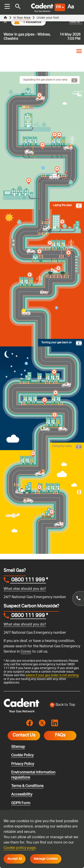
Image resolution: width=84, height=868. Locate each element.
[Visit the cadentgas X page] (42, 723)
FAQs (60, 736)
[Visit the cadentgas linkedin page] (55, 723)
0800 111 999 (28, 581)
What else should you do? (25, 589)
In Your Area (22, 18)
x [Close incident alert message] (5, 22)
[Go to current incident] (42, 30)
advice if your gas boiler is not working (52, 675)
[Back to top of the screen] (63, 705)
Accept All (15, 859)
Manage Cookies (46, 859)
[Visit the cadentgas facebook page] (30, 723)
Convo (26, 652)
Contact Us (24, 736)
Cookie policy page (20, 848)
